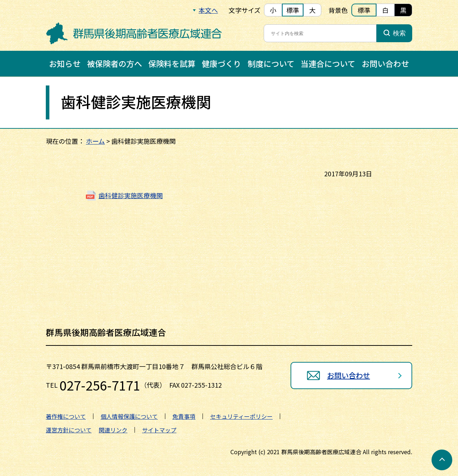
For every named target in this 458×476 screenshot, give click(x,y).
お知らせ (65, 63)
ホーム (95, 141)
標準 (293, 10)
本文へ (208, 10)
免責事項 (184, 416)
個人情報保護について (129, 416)
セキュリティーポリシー (241, 416)
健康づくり (221, 63)
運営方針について (69, 430)
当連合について (328, 63)
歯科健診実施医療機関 (131, 195)
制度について (271, 63)
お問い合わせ (385, 63)
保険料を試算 (172, 63)
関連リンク (113, 430)
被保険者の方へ (114, 63)
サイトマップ (159, 430)
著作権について (66, 416)
